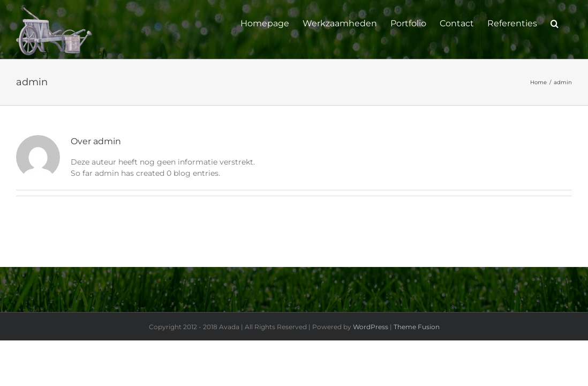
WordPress (371, 327)
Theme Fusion (417, 327)
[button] (568, 23)
